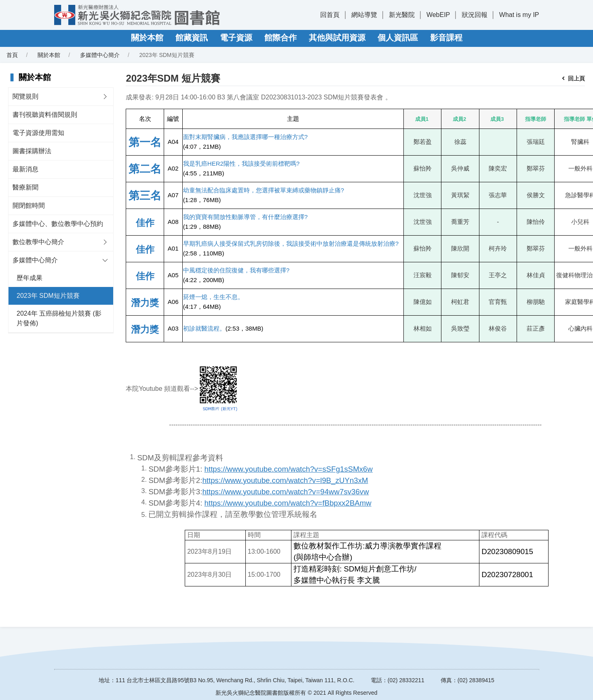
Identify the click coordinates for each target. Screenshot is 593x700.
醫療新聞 (25, 187)
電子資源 (236, 38)
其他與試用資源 (337, 38)
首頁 (12, 55)
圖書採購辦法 (32, 151)
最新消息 (25, 169)
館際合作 (281, 38)
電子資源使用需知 (38, 133)
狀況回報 (475, 15)
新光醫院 (402, 15)
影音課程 (446, 38)
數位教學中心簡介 (38, 242)
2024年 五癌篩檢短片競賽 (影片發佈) (59, 318)
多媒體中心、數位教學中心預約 (58, 224)
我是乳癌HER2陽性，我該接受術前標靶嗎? (241, 163)
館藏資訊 (192, 38)
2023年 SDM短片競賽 (48, 296)
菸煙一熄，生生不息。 (213, 297)
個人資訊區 (398, 38)
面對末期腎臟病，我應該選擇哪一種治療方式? (245, 137)
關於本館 (147, 38)
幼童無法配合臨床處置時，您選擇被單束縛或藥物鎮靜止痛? (264, 190)
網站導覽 (364, 15)
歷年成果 (30, 278)
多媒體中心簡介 (100, 55)
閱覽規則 (25, 96)
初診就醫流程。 (204, 328)
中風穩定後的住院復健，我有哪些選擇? (236, 270)
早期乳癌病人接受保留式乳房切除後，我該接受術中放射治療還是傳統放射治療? (291, 244)
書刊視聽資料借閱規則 (45, 115)
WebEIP (438, 15)
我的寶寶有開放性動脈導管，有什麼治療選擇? (245, 217)
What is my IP (519, 15)
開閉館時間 (29, 206)
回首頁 (330, 15)
